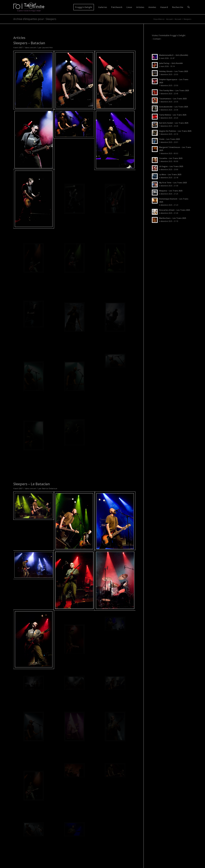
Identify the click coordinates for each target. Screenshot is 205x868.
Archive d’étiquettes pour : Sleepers (35, 19)
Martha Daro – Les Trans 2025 (173, 218)
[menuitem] (84, 7)
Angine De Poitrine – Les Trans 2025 (175, 131)
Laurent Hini (47, 48)
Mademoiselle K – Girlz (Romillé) (174, 55)
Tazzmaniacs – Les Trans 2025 (173, 99)
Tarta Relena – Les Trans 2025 (173, 115)
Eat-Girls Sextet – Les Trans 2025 (174, 123)
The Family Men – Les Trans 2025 (174, 90)
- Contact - (157, 39)
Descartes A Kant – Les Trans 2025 (175, 210)
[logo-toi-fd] (29, 7)
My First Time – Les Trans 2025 (173, 183)
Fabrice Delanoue (50, 488)
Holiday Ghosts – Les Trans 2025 (174, 71)
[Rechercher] (188, 7)
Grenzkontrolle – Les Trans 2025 (174, 107)
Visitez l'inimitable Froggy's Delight (169, 35)
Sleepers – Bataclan (29, 43)
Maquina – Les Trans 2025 (171, 191)
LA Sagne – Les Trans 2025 (171, 166)
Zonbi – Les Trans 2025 (169, 139)
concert (33, 48)
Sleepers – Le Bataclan (32, 484)
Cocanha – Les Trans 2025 (171, 158)
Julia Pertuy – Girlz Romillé (171, 63)
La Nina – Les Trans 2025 (170, 174)
